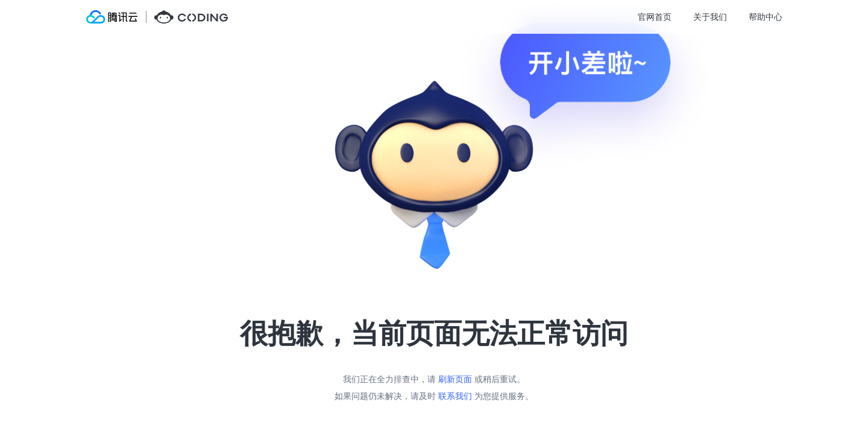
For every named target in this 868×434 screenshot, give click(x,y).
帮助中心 (766, 17)
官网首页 (655, 17)
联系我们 (455, 396)
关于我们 (710, 17)
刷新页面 (455, 379)
